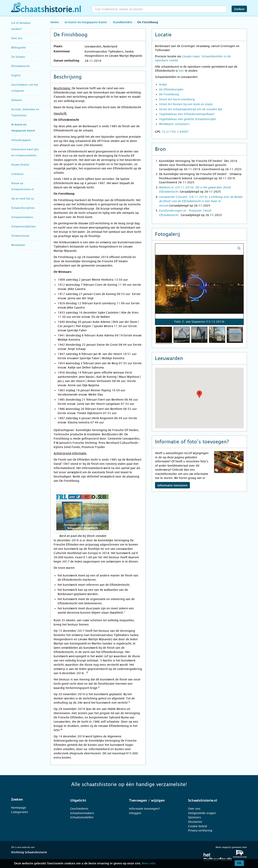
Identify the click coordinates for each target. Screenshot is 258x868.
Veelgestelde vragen (202, 813)
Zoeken (239, 9)
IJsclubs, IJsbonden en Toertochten (25, 112)
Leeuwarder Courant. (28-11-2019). (201, 201)
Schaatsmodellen (82, 817)
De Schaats (18, 57)
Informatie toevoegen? (144, 809)
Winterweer (18, 245)
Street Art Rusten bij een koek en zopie (186, 104)
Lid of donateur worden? (21, 26)
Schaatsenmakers (22, 217)
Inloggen (135, 813)
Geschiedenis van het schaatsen (25, 88)
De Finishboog (169, 94)
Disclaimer (195, 822)
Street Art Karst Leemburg (177, 99)
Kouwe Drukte (20, 165)
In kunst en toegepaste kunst (23, 128)
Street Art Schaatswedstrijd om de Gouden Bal (191, 109)
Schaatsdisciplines (23, 208)
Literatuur (17, 174)
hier (181, 71)
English (16, 75)
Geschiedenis (79, 809)
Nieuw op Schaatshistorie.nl (23, 186)
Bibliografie (18, 48)
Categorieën (20, 812)
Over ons (17, 38)
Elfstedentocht (20, 66)
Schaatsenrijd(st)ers (24, 226)
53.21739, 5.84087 (175, 132)
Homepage (19, 808)
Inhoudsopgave (21, 140)
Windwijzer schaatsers (174, 124)
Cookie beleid (198, 826)
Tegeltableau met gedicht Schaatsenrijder (188, 119)
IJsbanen (17, 100)
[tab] (36, 800)
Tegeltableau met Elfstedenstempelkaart (187, 114)
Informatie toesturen (172, 486)
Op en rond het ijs (23, 199)
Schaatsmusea (20, 236)
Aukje (163, 84)
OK (239, 863)
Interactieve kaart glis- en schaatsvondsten (25, 152)
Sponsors (195, 817)
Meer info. (149, 864)
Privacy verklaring (200, 830)
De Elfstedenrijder (171, 89)
